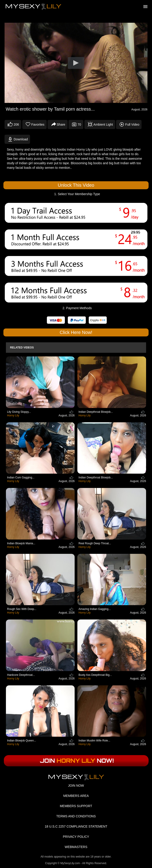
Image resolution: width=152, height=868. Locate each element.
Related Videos (22, 348)
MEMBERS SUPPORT (76, 806)
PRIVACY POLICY (76, 837)
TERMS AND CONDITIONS (76, 816)
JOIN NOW (76, 786)
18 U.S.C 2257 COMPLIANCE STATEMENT (76, 826)
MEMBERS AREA (76, 796)
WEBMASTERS (76, 847)
